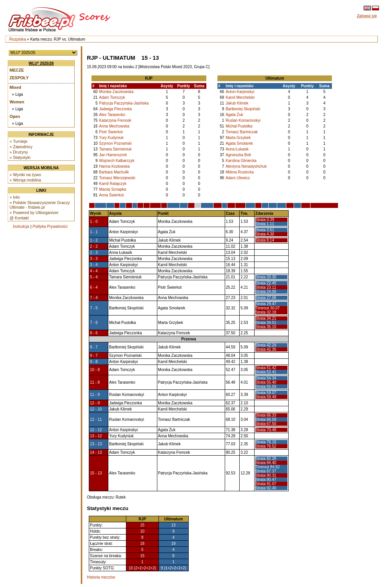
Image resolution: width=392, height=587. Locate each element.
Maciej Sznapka (113, 189)
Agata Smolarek (239, 143)
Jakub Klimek (237, 103)
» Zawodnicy (21, 147)
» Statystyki (20, 157)
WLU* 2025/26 (41, 63)
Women (17, 102)
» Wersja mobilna (25, 180)
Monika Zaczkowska (116, 92)
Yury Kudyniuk (111, 138)
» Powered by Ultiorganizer (34, 213)
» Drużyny (19, 152)
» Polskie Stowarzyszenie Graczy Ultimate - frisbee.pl (40, 205)
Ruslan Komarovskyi (243, 120)
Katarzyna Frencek (115, 120)
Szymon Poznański (115, 143)
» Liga (17, 94)
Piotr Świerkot (111, 132)
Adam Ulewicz (238, 178)
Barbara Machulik (114, 172)
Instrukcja (21, 226)
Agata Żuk (234, 115)
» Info (15, 197)
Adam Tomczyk (112, 97)
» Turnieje (19, 141)
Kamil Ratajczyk (113, 184)
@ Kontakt (19, 218)
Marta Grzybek (238, 138)
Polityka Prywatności (50, 226)
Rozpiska (18, 39)
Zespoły (19, 78)
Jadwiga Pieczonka (116, 109)
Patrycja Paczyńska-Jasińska (124, 103)
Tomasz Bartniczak (242, 132)
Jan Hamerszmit (113, 155)
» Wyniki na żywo (25, 175)
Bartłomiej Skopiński (243, 109)
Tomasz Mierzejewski (117, 178)
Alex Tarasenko (112, 115)
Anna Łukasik (237, 149)
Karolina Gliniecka (241, 161)
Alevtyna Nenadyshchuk (246, 166)
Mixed (15, 87)
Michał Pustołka (239, 126)
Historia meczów (101, 577)
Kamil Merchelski (240, 97)
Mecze (17, 70)
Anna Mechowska (114, 126)
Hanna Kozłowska (114, 166)
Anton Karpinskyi (240, 92)
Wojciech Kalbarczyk (117, 161)
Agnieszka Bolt (238, 155)
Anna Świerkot (111, 195)
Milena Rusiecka (239, 172)
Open (15, 116)
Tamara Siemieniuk (115, 149)
